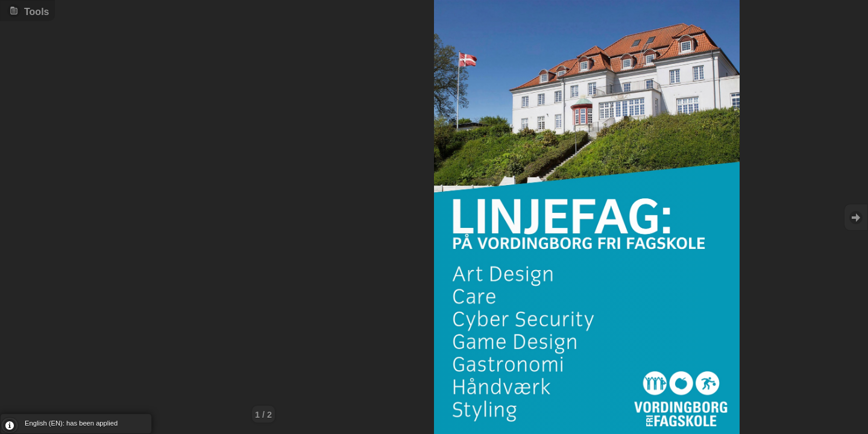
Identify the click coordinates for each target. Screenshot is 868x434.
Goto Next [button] (856, 217)
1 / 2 (263, 415)
